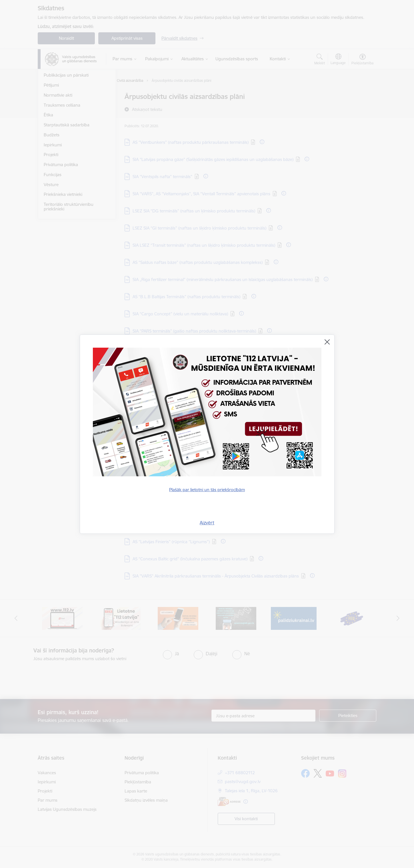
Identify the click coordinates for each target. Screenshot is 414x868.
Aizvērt (207, 523)
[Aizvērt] (327, 342)
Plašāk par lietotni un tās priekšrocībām (207, 490)
